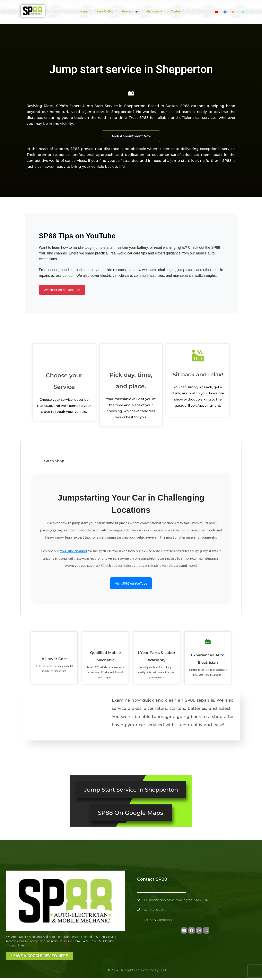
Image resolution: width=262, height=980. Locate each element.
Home (84, 12)
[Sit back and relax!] (198, 356)
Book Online (105, 12)
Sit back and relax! (198, 376)
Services (130, 12)
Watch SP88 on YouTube (62, 290)
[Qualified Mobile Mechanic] (105, 640)
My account (154, 12)
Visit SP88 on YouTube (131, 584)
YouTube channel (73, 552)
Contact (176, 12)
